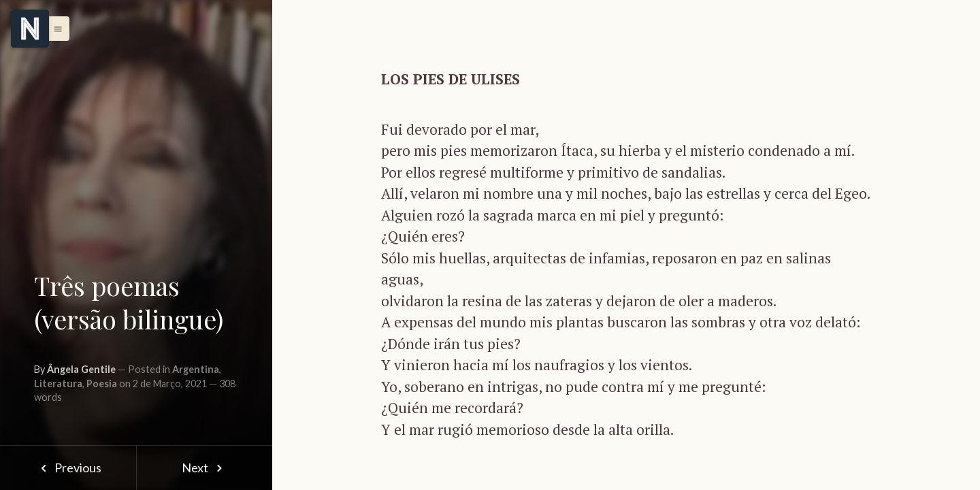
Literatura (58, 383)
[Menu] (30, 29)
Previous (68, 468)
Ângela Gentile (81, 369)
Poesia (102, 383)
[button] (54, 29)
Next (205, 468)
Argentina (196, 369)
